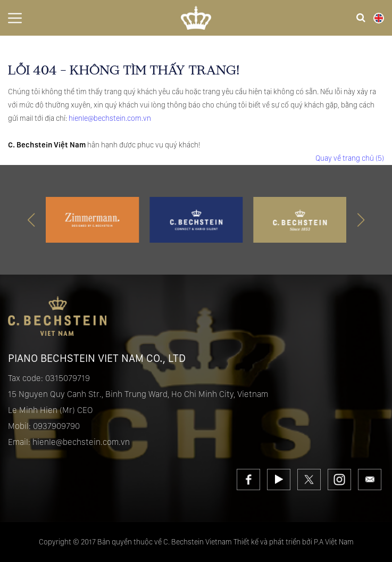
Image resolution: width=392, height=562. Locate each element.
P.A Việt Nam (334, 542)
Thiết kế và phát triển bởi (273, 542)
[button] (361, 220)
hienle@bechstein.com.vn (110, 118)
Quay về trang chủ (350, 158)
